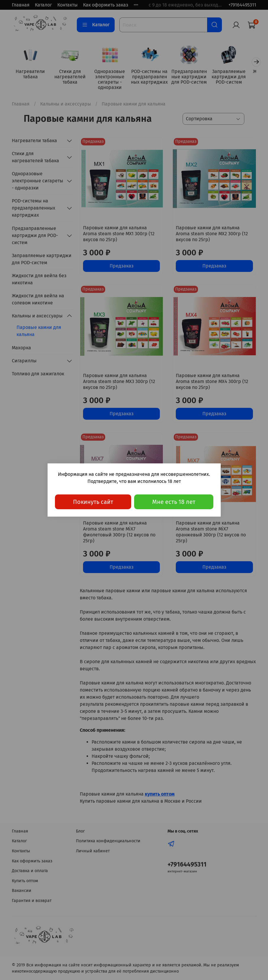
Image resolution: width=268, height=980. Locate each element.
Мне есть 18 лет (174, 502)
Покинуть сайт (93, 502)
